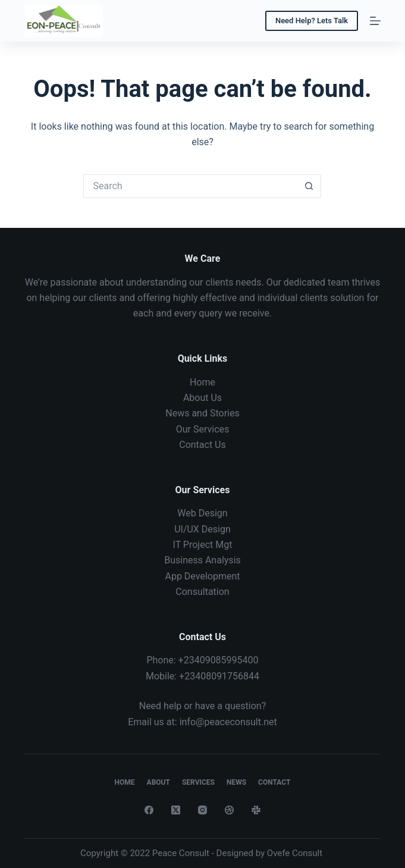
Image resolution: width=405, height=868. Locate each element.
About (158, 782)
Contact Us (202, 445)
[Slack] (256, 810)
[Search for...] (190, 186)
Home (202, 382)
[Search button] (309, 186)
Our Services (203, 429)
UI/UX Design (202, 529)
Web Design (202, 513)
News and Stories (202, 413)
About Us (202, 398)
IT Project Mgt (203, 545)
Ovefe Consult (295, 853)
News (236, 782)
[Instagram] (202, 810)
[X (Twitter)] (176, 810)
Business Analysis (202, 560)
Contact (274, 782)
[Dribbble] (229, 810)
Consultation (202, 592)
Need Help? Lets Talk (312, 21)
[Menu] (375, 21)
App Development (202, 576)
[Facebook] (149, 810)
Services (198, 782)
